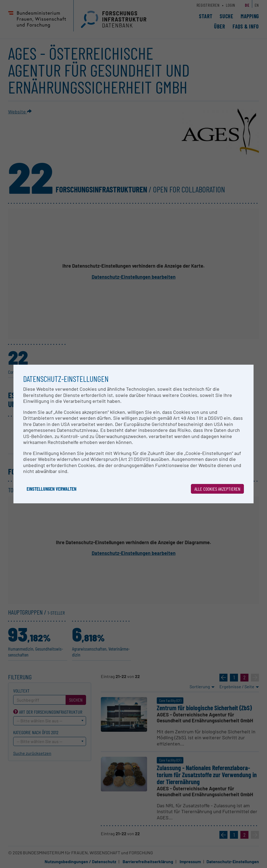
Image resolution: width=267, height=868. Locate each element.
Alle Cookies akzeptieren (217, 489)
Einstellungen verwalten (51, 489)
